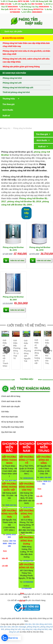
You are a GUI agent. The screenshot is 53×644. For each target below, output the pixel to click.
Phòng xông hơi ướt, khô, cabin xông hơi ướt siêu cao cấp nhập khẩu (26, 60)
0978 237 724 (15, 9)
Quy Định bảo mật (8, 432)
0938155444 (13, 7)
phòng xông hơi (33, 627)
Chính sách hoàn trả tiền (11, 401)
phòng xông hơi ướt (13, 629)
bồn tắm (28, 624)
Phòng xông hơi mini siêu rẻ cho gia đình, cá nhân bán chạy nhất (26, 52)
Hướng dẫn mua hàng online (13, 427)
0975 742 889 (23, 1)
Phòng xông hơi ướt (12, 83)
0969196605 (37, 12)
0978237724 (38, 9)
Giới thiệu (5, 412)
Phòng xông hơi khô (12, 78)
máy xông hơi (27, 629)
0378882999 (15, 12)
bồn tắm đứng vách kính (42, 624)
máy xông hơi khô (40, 629)
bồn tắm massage (19, 627)
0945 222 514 (11, 505)
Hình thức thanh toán (10, 417)
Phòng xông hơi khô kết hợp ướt (18, 87)
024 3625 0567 (11, 481)
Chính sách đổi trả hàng (11, 396)
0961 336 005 (45, 477)
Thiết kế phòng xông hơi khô (16, 92)
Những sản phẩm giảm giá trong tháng (21, 67)
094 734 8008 (37, 4)
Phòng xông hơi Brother (23, 128)
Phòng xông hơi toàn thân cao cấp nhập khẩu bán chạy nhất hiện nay (26, 45)
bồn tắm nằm (5, 627)
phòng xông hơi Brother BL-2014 (24, 202)
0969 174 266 (6, 4)
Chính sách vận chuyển (11, 406)
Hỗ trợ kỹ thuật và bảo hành (12, 422)
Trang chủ (5, 128)
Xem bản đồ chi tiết (5, 558)
